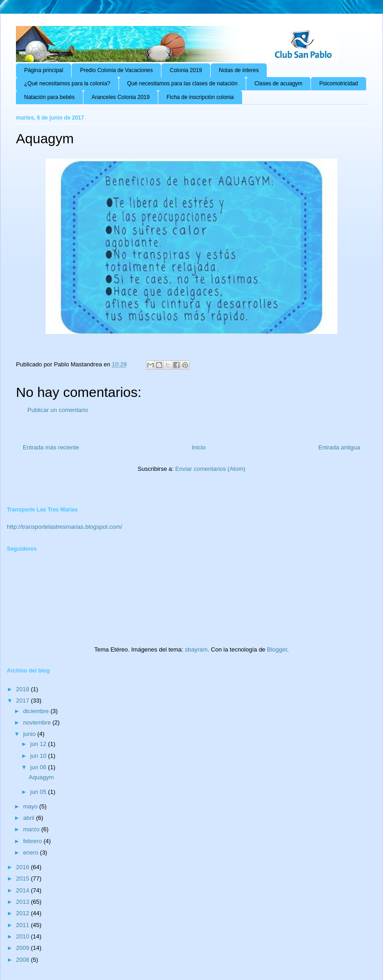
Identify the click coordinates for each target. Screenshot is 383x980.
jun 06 (39, 767)
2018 (23, 689)
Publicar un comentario (58, 410)
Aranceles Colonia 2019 (121, 97)
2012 (23, 913)
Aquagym (41, 777)
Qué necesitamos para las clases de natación (182, 83)
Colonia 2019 (186, 70)
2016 (23, 867)
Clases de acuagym (278, 83)
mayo (31, 806)
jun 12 (39, 744)
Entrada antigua (339, 447)
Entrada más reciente (51, 447)
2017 (23, 701)
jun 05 (39, 792)
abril (30, 818)
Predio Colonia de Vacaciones (116, 70)
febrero (34, 841)
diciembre (37, 711)
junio (30, 734)
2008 (23, 960)
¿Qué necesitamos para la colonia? (67, 83)
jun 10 (39, 756)
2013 (23, 902)
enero (32, 852)
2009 (23, 948)
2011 (23, 925)
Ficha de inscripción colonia (200, 97)
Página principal (44, 70)
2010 (23, 936)
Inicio (199, 447)
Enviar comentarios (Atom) (210, 469)
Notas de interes (239, 70)
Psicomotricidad (339, 83)
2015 (23, 878)
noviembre (38, 722)
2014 (23, 890)
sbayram (197, 649)
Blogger (277, 649)
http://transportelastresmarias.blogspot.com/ (65, 527)
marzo (32, 829)
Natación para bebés (49, 97)
